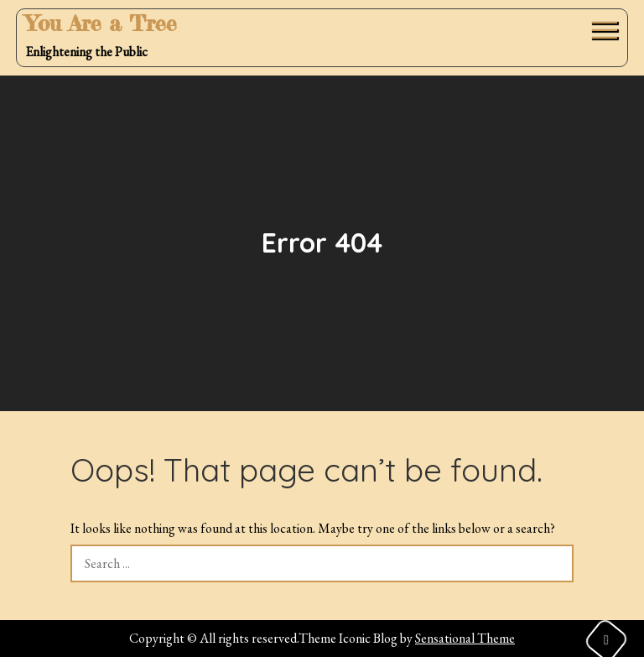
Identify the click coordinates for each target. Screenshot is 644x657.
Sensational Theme (465, 638)
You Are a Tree (101, 23)
